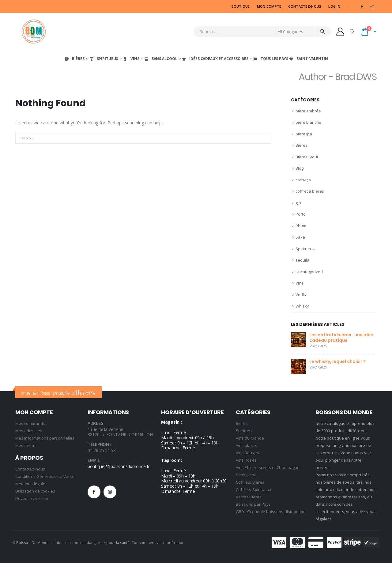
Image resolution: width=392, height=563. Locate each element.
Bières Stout (307, 157)
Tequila (302, 260)
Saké (300, 237)
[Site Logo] (34, 32)
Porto (301, 214)
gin (298, 203)
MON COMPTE (269, 6)
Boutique (241, 6)
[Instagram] (372, 6)
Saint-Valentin (308, 59)
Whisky (302, 306)
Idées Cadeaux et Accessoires (215, 59)
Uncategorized (309, 272)
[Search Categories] (295, 32)
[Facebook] (362, 6)
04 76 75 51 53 (102, 450)
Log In (334, 6)
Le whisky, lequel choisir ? (337, 361)
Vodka (302, 295)
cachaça (303, 180)
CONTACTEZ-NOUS (305, 6)
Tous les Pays (270, 59)
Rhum (301, 226)
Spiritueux (104, 59)
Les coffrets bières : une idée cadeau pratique (341, 338)
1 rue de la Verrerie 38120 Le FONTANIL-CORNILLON (120, 432)
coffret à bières (310, 191)
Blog (300, 168)
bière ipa (304, 134)
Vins (131, 59)
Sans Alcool (160, 59)
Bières (74, 59)
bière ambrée (308, 111)
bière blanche (308, 122)
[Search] (322, 32)
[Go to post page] (299, 339)
